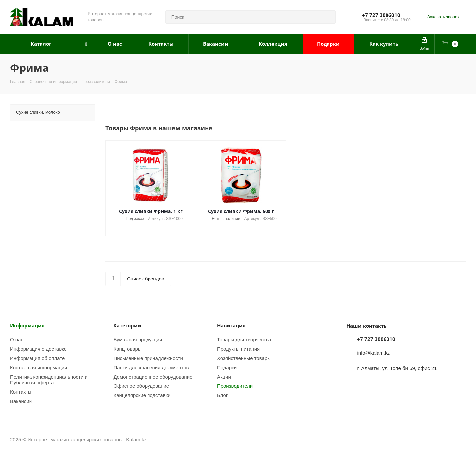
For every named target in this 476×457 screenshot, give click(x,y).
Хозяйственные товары (244, 358)
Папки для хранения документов (151, 367)
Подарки (227, 367)
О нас (17, 340)
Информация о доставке (38, 349)
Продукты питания (238, 349)
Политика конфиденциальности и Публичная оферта (49, 380)
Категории (127, 325)
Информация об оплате (37, 358)
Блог (222, 395)
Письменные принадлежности (148, 358)
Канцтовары (127, 349)
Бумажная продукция (138, 340)
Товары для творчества (244, 340)
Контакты (21, 392)
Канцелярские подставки (142, 395)
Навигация (231, 325)
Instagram (445, 440)
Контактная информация (38, 367)
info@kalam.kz (373, 353)
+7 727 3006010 (381, 15)
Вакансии (21, 401)
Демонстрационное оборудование (153, 377)
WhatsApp (461, 440)
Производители (235, 386)
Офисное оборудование (141, 386)
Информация (27, 325)
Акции (224, 377)
